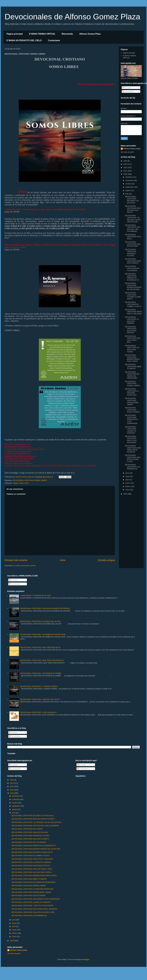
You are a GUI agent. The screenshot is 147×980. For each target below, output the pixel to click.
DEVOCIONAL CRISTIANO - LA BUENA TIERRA (39, 686)
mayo (128, 476)
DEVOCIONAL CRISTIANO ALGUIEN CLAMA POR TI (133, 296)
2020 (126, 174)
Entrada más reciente (16, 560)
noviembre (130, 180)
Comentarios (128, 91)
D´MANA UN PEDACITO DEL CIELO (24, 40)
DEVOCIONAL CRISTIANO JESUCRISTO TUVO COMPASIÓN (131, 419)
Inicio (63, 560)
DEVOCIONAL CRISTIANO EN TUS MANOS (132, 268)
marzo (128, 483)
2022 (126, 168)
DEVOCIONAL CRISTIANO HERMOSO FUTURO (131, 253)
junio (127, 473)
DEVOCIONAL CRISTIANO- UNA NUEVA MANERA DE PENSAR (45, 608)
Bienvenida (67, 34)
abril (127, 480)
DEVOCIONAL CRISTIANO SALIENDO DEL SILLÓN (40, 621)
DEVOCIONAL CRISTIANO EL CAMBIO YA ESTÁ (133, 304)
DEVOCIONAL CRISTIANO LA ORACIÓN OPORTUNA (132, 392)
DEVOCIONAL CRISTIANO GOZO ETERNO (132, 410)
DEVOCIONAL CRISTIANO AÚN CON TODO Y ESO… (133, 339)
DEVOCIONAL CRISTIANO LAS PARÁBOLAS (132, 467)
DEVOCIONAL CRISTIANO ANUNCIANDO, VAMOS (132, 401)
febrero (128, 486)
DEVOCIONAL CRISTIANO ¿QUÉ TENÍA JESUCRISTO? (42, 660)
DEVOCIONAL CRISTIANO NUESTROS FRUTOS (131, 330)
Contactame (54, 40)
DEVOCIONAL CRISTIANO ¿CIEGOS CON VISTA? (40, 699)
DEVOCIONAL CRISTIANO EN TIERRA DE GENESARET (132, 375)
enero (128, 490)
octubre (128, 184)
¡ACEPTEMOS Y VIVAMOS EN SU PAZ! (36, 596)
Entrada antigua (106, 560)
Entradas (127, 88)
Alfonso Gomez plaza (132, 149)
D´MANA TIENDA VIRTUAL (42, 34)
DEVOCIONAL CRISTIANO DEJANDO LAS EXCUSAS (132, 200)
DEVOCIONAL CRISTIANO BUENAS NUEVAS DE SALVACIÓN (133, 286)
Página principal (15, 34)
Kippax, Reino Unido (21, 483)
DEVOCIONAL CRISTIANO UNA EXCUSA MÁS (133, 244)
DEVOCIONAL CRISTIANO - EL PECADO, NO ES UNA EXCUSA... (133, 219)
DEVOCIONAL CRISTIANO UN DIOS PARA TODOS (132, 349)
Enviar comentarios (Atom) (26, 566)
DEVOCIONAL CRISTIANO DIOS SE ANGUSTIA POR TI (133, 209)
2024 (126, 161)
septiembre (130, 187)
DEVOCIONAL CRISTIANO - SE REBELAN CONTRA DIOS (43, 634)
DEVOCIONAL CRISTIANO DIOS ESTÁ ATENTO (133, 261)
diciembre (129, 177)
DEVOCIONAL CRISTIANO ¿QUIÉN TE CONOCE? (131, 430)
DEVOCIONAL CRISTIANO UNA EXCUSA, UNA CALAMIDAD (133, 228)
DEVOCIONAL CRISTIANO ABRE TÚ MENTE (133, 367)
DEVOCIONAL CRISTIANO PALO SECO (133, 237)
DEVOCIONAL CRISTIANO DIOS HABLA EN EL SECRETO (133, 449)
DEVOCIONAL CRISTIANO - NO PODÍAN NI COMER (41, 673)
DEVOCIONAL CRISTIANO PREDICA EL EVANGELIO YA (132, 277)
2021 (126, 171)
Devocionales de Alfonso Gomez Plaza (73, 17)
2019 (126, 494)
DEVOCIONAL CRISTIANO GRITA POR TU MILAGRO (133, 312)
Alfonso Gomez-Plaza (90, 34)
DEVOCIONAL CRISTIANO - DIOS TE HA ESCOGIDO (131, 439)
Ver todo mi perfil (127, 152)
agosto (128, 190)
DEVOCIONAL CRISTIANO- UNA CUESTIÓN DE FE (40, 647)
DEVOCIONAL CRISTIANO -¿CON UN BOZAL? (39, 712)
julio (127, 194)
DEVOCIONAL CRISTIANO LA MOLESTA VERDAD (132, 320)
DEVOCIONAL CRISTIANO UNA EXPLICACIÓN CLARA (133, 458)
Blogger (86, 959)
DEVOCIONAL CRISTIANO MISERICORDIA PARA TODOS (132, 358)
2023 (126, 164)
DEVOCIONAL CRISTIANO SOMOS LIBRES (30, 480)
